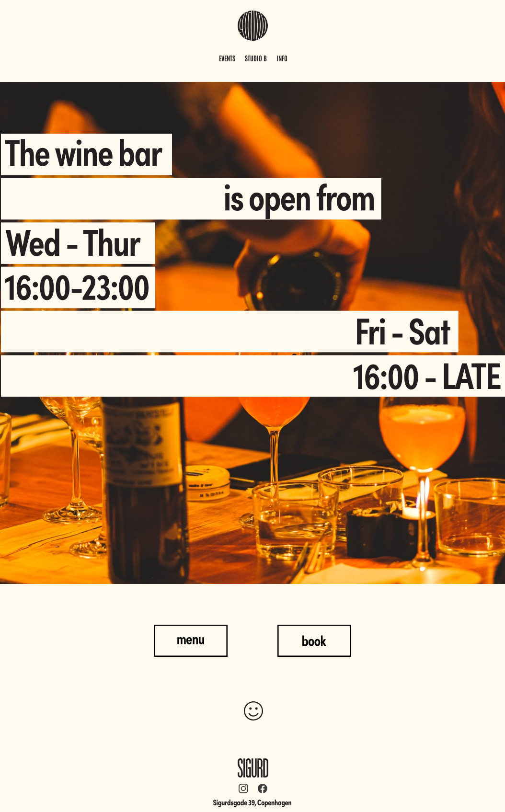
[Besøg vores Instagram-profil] (243, 789)
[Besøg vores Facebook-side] (263, 789)
